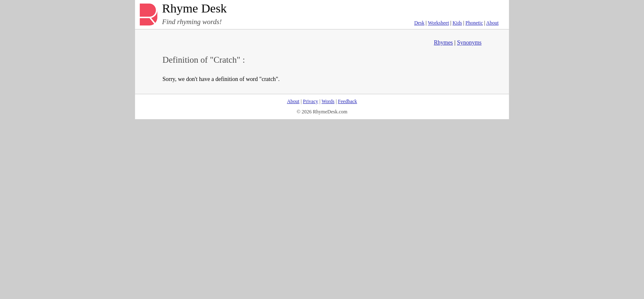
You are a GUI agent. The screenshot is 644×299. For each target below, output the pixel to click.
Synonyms (469, 43)
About (492, 23)
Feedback (347, 101)
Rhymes (443, 43)
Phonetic (474, 23)
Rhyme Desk (194, 9)
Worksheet (439, 23)
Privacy (311, 101)
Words (328, 101)
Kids (457, 23)
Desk (419, 23)
